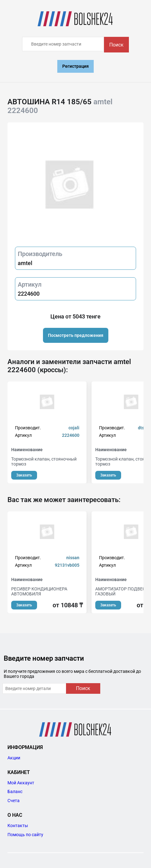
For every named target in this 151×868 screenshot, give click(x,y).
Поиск (116, 45)
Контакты (18, 826)
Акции (14, 758)
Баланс (15, 792)
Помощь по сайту (25, 835)
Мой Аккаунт (21, 783)
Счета (14, 801)
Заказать (24, 475)
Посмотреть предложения (76, 335)
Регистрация (75, 66)
